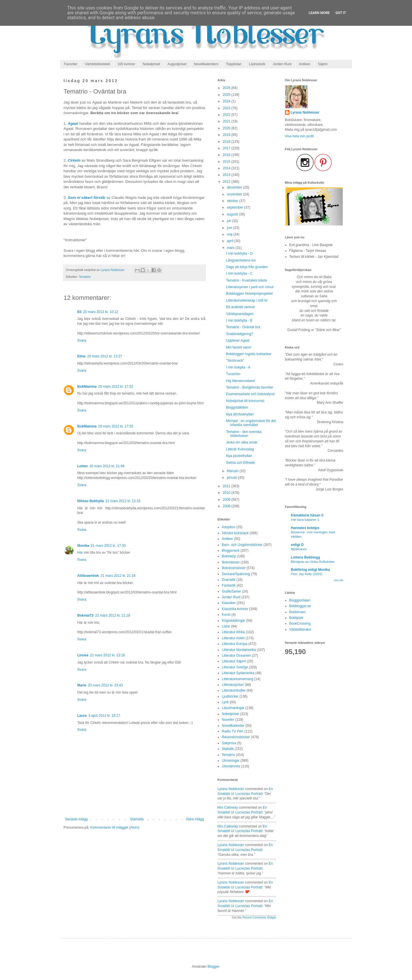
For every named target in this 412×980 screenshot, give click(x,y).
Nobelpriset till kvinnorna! (245, 401)
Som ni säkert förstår (87, 198)
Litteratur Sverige (235, 667)
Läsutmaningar (233, 708)
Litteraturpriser (233, 685)
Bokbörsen (297, 612)
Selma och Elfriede (240, 463)
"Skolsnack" (235, 361)
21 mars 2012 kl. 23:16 (108, 655)
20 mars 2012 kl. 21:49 (107, 466)
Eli (79, 312)
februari (233, 471)
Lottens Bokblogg (306, 557)
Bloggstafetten (237, 407)
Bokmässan (231, 562)
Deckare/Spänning (236, 574)
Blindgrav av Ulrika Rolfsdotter (313, 562)
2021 (227, 121)
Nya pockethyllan (239, 456)
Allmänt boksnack (235, 533)
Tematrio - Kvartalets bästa (246, 280)
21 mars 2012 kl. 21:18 (118, 576)
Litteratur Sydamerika (238, 673)
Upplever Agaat (238, 340)
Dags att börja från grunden (247, 267)
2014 (227, 168)
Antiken (305, 64)
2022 (227, 115)
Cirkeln (74, 160)
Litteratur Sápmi (234, 661)
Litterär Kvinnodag (240, 449)
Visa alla (338, 580)
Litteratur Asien (233, 638)
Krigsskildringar (233, 621)
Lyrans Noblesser (231, 789)
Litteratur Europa (234, 644)
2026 (227, 88)
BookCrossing (300, 623)
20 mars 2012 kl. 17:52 (116, 387)
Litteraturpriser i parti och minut (250, 287)
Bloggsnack (231, 551)
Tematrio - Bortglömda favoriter (250, 387)
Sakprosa (229, 743)
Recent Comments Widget (259, 917)
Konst (226, 615)
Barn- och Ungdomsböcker (242, 545)
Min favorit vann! (239, 347)
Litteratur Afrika (233, 632)
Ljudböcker (230, 696)
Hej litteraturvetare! (240, 381)
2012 (227, 182)
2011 (227, 486)
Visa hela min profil (299, 136)
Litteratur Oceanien (236, 656)
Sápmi (323, 64)
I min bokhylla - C (239, 274)
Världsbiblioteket (97, 64)
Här (80, 553)
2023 (227, 108)
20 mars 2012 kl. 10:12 (101, 312)
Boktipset (296, 618)
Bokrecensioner (234, 568)
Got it (341, 13)
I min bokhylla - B (239, 320)
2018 (227, 142)
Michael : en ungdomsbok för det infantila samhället (251, 423)
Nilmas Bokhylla (91, 501)
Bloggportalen (300, 600)
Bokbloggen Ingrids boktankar (249, 354)
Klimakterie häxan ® (307, 515)
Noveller (228, 720)
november (235, 194)
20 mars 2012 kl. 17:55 (116, 426)
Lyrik (225, 702)
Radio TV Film (233, 731)
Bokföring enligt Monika (311, 570)
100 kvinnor (126, 64)
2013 (227, 175)
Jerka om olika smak (242, 442)
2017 (227, 148)
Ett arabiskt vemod (240, 307)
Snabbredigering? (240, 334)
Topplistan (234, 64)
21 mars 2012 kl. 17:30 (108, 546)
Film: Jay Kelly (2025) (307, 574)
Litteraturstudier (234, 690)
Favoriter (71, 64)
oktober (233, 201)
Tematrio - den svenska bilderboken (244, 434)
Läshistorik (257, 64)
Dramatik (229, 580)
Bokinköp (229, 556)
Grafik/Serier (231, 591)
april (231, 241)
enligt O (297, 545)
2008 (227, 506)
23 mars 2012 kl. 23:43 (105, 685)
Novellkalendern (206, 64)
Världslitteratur (300, 629)
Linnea (83, 655)
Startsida (137, 819)
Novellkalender (233, 726)
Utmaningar (231, 761)
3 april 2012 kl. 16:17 (104, 716)
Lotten (83, 466)
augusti (233, 214)
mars (231, 248)
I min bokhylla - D (239, 254)
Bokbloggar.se (300, 606)
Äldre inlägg (195, 819)
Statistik (228, 749)
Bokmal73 (85, 615)
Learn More (319, 13)
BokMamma (87, 387)
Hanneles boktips (305, 528)
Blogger (213, 967)
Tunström (233, 374)
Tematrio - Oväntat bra (243, 327)
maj (230, 234)
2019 (227, 135)
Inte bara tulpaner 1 (305, 520)
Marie (82, 685)
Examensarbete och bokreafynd (250, 394)
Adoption (228, 527)
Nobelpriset (151, 64)
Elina (81, 356)
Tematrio (85, 277)
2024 (227, 101)
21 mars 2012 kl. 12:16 (123, 501)
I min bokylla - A (238, 367)
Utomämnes (231, 766)
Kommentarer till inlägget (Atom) (115, 827)
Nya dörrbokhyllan (240, 414)
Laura (82, 716)
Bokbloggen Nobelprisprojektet (249, 294)
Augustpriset (177, 64)
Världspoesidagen (240, 314)
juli (229, 221)
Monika (83, 546)
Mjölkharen (299, 549)
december (235, 187)
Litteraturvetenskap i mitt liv (247, 300)
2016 (227, 155)
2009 (227, 500)
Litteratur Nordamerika (239, 650)
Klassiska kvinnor (235, 609)
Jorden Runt (282, 64)
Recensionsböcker (236, 737)
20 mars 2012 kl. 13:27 (105, 356)
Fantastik (229, 585)
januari (232, 478)
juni (230, 228)
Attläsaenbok (88, 576)
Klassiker (229, 603)
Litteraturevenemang (237, 679)
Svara (82, 340)
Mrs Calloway (228, 807)
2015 (227, 162)
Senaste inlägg (76, 819)
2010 (227, 493)
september (235, 207)
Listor (226, 626)
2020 (227, 128)
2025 (227, 95)
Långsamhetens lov (241, 260)
